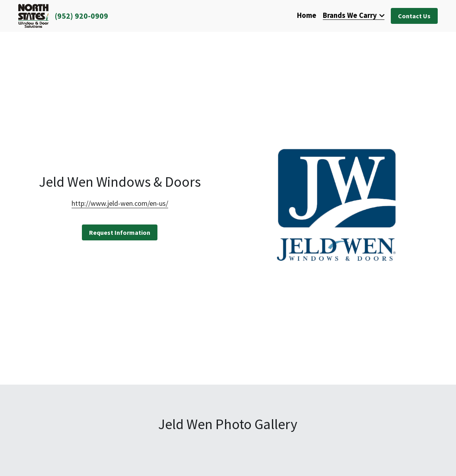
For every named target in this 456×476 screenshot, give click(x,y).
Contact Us (414, 16)
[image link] (34, 15)
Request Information (120, 232)
